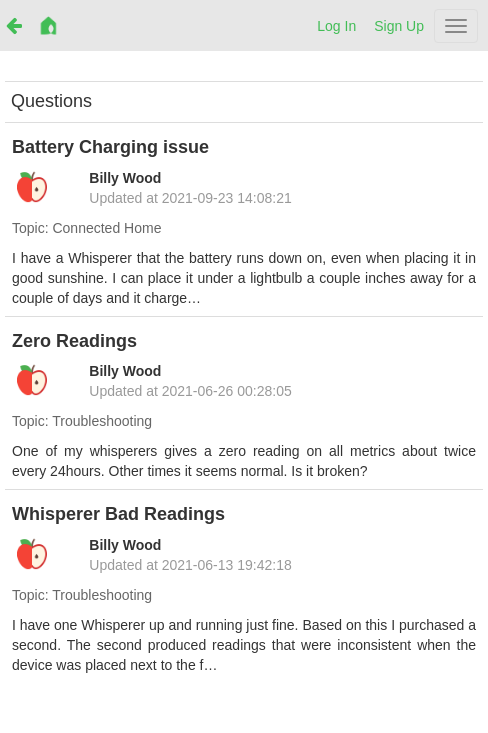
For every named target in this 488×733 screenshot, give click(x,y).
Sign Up (399, 26)
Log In (336, 26)
